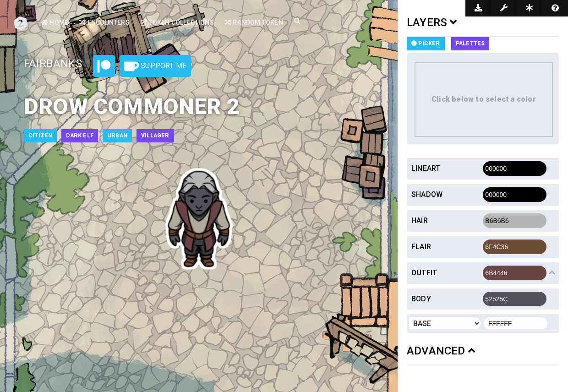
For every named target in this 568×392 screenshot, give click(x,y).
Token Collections (177, 22)
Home (55, 22)
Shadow (427, 194)
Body (421, 299)
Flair (421, 247)
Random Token (254, 22)
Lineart (426, 168)
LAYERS (432, 22)
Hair (420, 220)
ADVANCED (441, 351)
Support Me (155, 66)
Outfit (424, 273)
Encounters (104, 22)
